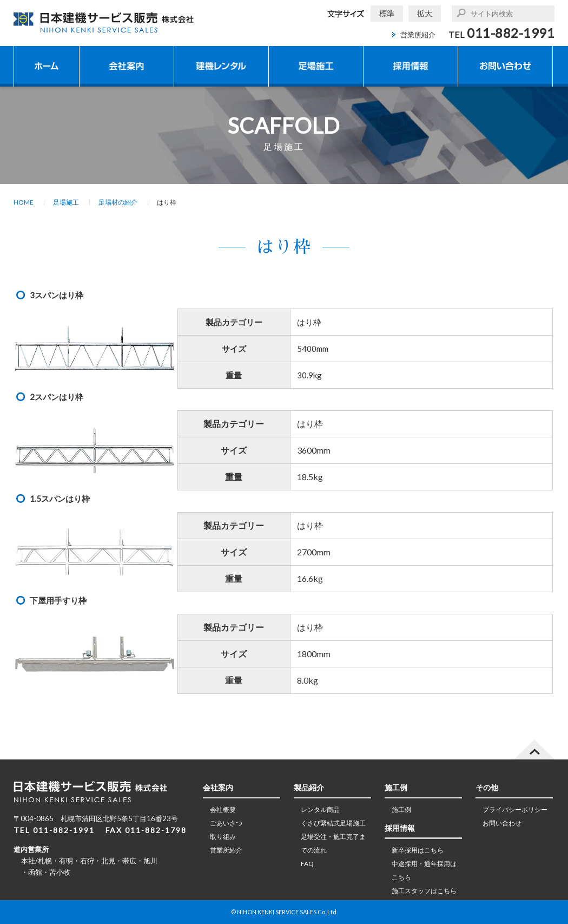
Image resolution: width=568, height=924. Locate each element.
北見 (108, 861)
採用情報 (411, 66)
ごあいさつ (226, 823)
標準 (387, 13)
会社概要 (223, 810)
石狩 (87, 861)
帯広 (129, 861)
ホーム (47, 66)
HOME (24, 202)
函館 (35, 872)
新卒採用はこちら (418, 850)
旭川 (150, 861)
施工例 (401, 810)
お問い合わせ (505, 66)
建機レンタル (221, 66)
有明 (66, 861)
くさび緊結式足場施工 (333, 823)
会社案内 (127, 66)
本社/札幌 (37, 861)
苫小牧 (60, 872)
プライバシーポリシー (515, 810)
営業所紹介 (418, 35)
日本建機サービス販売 (104, 22)
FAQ (307, 864)
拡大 (425, 13)
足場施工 (316, 66)
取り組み (223, 837)
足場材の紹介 (118, 202)
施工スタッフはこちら (424, 891)
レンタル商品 (320, 810)
